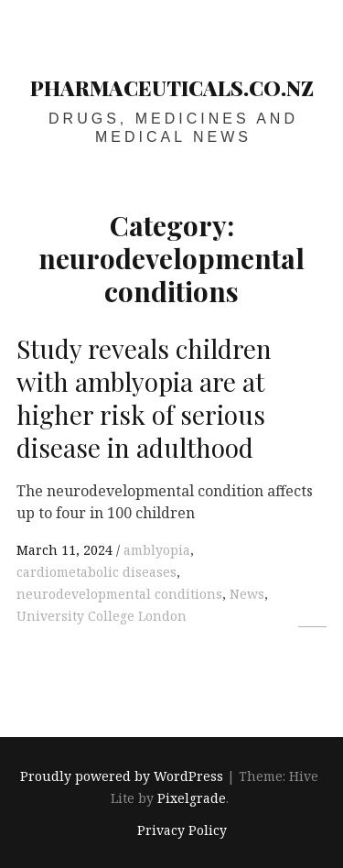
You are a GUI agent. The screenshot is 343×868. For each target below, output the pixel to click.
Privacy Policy (182, 830)
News (247, 594)
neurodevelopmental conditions (119, 594)
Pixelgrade (192, 799)
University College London (102, 616)
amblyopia (157, 550)
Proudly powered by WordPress (122, 777)
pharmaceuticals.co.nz (172, 88)
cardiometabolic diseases (96, 572)
